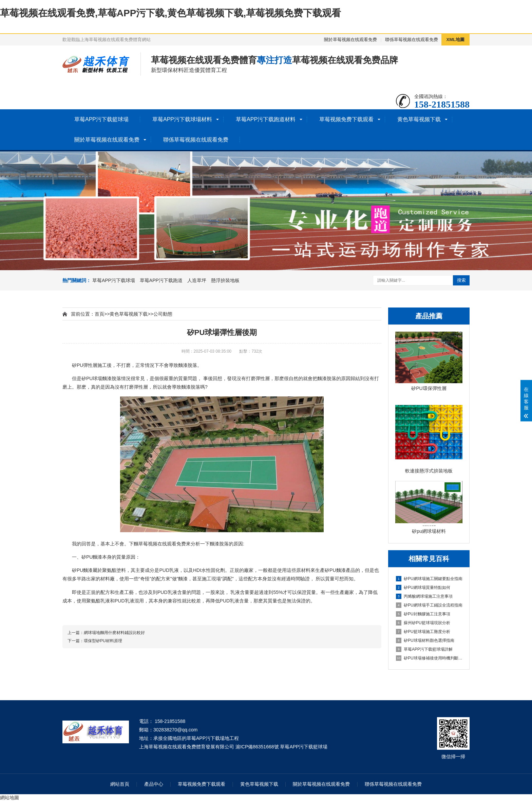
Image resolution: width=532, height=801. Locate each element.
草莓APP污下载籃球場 (101, 119)
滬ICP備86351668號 (257, 747)
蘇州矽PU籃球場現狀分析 (423, 623)
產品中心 (154, 784)
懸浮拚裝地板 (225, 280)
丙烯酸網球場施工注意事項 (424, 596)
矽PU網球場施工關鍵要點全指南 (429, 579)
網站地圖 (9, 798)
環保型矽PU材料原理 (103, 641)
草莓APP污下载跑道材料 (266, 119)
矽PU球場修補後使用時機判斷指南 (429, 658)
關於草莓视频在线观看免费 (350, 40)
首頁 (99, 314)
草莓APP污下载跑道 (161, 280)
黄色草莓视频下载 (419, 119)
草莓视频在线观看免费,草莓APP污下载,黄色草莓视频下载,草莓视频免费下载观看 (170, 13)
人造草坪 (197, 280)
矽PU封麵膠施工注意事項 (423, 614)
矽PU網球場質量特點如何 (423, 588)
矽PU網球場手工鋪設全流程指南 (429, 605)
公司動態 (163, 314)
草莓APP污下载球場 (114, 280)
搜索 (461, 280)
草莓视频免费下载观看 (346, 119)
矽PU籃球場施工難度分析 (423, 632)
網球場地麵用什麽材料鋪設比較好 (114, 633)
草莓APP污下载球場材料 (182, 119)
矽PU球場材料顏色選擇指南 (425, 640)
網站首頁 (120, 784)
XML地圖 (455, 40)
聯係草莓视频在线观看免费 (412, 40)
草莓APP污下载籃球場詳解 (424, 649)
